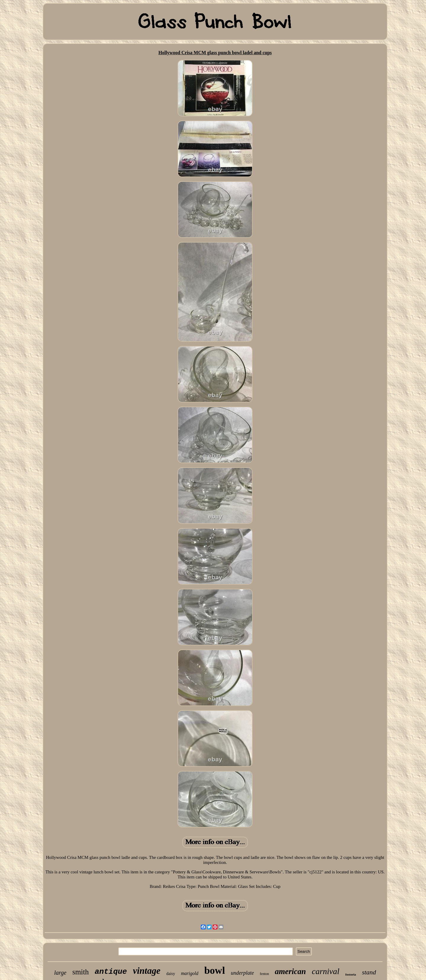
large (60, 973)
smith (80, 972)
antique (111, 972)
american (290, 971)
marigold (190, 973)
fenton (264, 974)
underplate (242, 973)
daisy (171, 974)
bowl (214, 970)
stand (369, 972)
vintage (147, 971)
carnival (326, 971)
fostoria (351, 974)
